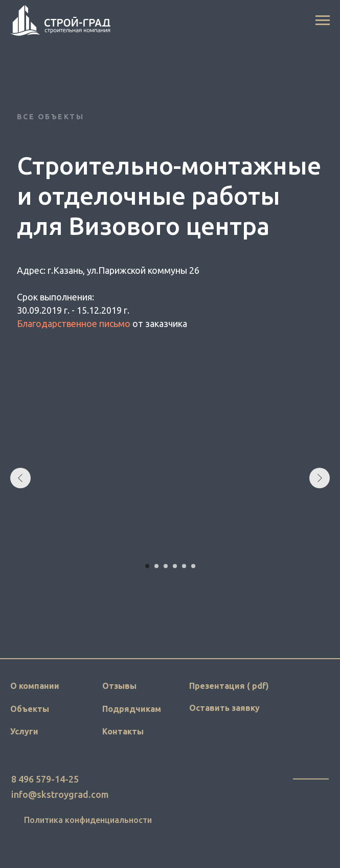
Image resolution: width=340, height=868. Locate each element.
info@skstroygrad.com (60, 794)
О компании (35, 686)
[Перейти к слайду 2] (156, 566)
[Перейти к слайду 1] (147, 566)
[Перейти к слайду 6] (193, 566)
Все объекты (51, 117)
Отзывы (119, 686)
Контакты (123, 731)
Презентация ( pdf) (229, 686)
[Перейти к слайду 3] (166, 566)
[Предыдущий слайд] (20, 478)
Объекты (30, 709)
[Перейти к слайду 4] (175, 566)
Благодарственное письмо (74, 323)
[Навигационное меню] (323, 20)
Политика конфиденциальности (88, 820)
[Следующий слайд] (320, 478)
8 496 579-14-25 (45, 779)
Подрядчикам (132, 709)
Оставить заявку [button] (224, 708)
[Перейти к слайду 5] (184, 566)
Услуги (24, 731)
